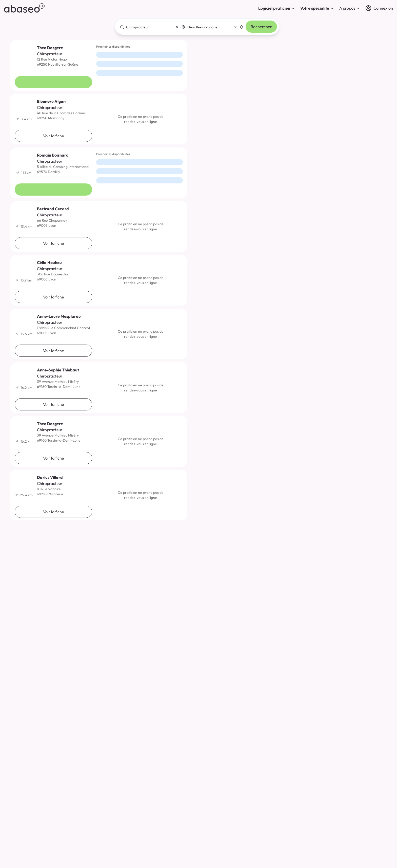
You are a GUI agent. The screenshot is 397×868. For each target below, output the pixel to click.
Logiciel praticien (277, 8)
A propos (350, 8)
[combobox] (148, 27)
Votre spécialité (317, 8)
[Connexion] (379, 8)
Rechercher (261, 27)
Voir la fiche (54, 82)
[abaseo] (24, 8)
